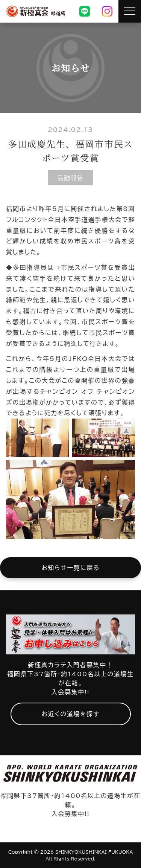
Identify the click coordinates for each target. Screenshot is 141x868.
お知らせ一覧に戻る (70, 568)
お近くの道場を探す (70, 714)
